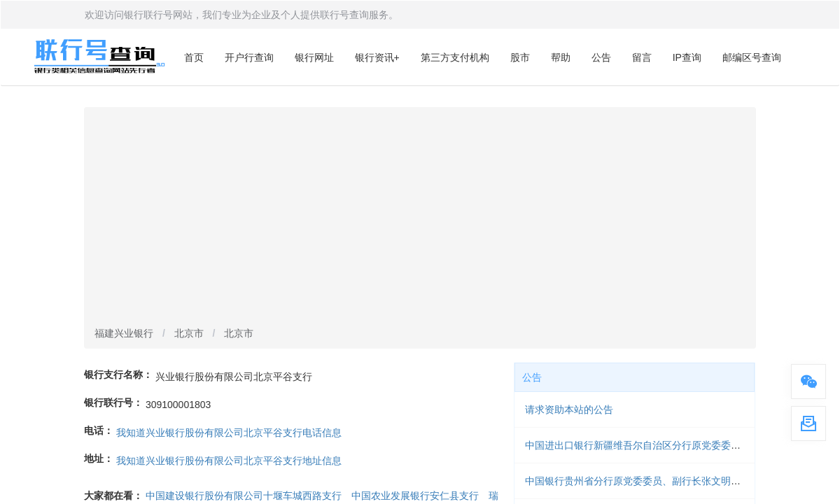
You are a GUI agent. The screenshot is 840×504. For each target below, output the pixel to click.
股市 (520, 57)
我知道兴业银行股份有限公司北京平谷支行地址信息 (229, 461)
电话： (99, 430)
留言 (642, 57)
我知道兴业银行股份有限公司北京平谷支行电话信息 (229, 433)
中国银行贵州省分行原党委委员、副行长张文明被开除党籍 (652, 481)
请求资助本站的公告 (569, 409)
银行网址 (314, 57)
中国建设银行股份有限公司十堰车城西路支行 (244, 496)
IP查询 (687, 57)
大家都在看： (113, 496)
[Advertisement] (420, 218)
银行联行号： (113, 402)
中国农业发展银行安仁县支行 (415, 496)
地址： (99, 458)
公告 (601, 57)
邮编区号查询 (752, 57)
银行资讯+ (377, 57)
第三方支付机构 (455, 57)
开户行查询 (249, 57)
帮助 (561, 57)
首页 (194, 57)
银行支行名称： (118, 374)
